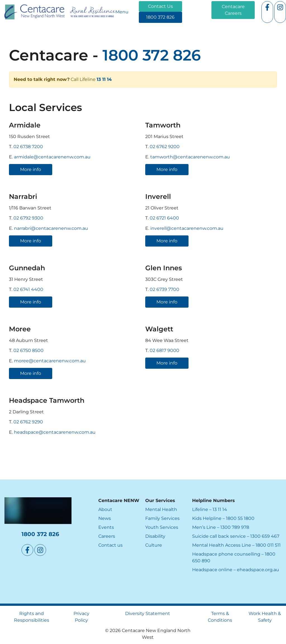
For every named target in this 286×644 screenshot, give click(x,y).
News (105, 518)
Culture (154, 545)
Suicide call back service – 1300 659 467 (236, 536)
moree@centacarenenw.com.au (50, 361)
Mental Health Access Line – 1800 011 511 (236, 545)
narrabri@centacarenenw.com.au (51, 228)
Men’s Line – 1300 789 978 (221, 527)
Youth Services (162, 527)
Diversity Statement (148, 613)
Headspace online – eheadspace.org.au (236, 570)
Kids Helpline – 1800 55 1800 (223, 518)
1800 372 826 (153, 15)
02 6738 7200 (28, 147)
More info (19, 167)
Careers (107, 536)
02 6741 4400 (28, 289)
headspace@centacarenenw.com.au (55, 432)
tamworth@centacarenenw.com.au (190, 157)
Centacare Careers (232, 4)
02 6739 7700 (165, 289)
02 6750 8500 (28, 351)
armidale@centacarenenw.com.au (52, 157)
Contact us (110, 545)
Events (106, 527)
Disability (155, 536)
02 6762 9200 (165, 147)
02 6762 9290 (28, 422)
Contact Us (151, 4)
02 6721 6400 (164, 218)
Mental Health (161, 509)
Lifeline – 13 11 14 (210, 509)
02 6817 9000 (165, 351)
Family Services (162, 518)
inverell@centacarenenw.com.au (187, 228)
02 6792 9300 (28, 218)
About (105, 509)
